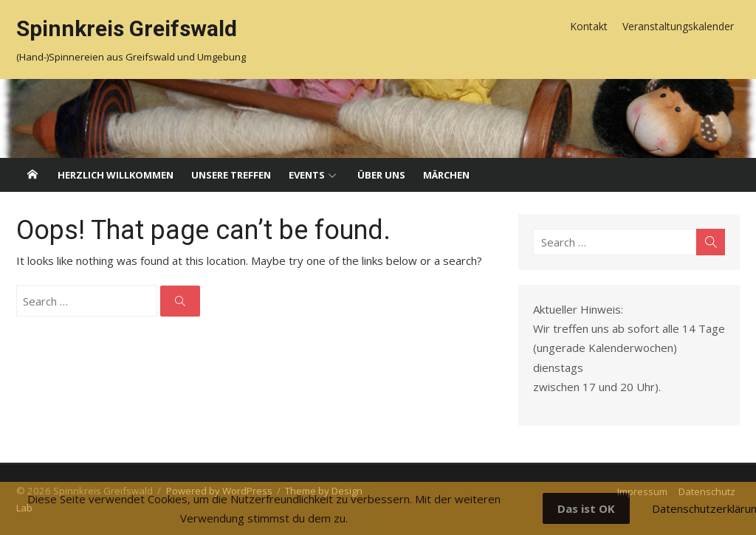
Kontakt (589, 26)
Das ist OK (586, 508)
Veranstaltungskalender (678, 26)
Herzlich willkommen (116, 175)
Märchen (446, 175)
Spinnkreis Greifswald (127, 28)
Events (307, 175)
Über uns (381, 175)
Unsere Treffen (231, 175)
